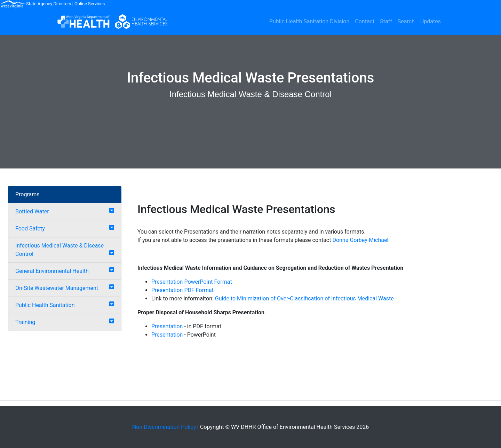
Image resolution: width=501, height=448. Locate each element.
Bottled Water (32, 211)
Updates (431, 21)
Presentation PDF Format (182, 290)
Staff (386, 21)
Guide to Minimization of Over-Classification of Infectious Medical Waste (304, 298)
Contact (365, 21)
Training (25, 322)
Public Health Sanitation (45, 305)
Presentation (167, 326)
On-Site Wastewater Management (57, 288)
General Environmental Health (52, 271)
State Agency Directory (49, 4)
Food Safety (30, 229)
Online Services (90, 4)
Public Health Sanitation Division (309, 21)
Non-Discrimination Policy (164, 427)
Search (406, 21)
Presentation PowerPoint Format (192, 282)
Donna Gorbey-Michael (360, 240)
